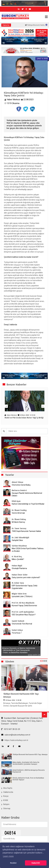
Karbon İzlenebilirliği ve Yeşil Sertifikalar (28, 504)
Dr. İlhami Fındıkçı (19, 510)
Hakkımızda (8, 792)
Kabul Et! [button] (36, 863)
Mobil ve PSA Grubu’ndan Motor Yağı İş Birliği (24, 418)
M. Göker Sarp (18, 583)
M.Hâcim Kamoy (18, 522)
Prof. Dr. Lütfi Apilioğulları (23, 612)
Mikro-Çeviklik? (18, 559)
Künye (6, 796)
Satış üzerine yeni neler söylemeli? (26, 577)
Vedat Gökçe (17, 630)
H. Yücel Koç (17, 557)
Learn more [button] (8, 856)
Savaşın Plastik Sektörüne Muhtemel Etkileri (27, 494)
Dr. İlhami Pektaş (19, 519)
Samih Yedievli (18, 621)
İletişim (6, 804)
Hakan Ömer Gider (20, 575)
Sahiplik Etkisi (17, 540)
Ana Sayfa (8, 788)
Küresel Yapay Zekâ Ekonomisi (24, 606)
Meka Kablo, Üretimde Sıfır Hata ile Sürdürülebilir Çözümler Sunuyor (26, 763)
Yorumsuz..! (17, 633)
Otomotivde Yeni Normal (22, 624)
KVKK (6, 800)
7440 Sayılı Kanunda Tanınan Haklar (26, 531)
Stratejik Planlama (19, 568)
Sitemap (7, 808)
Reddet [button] (13, 863)
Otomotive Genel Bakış (21, 485)
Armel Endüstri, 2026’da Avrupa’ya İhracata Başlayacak (29, 771)
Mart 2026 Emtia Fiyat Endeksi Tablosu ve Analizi (28, 550)
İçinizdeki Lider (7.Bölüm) (22, 596)
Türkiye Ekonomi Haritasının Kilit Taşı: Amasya (21, 695)
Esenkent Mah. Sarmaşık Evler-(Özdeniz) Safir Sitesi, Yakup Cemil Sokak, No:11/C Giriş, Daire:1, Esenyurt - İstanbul (22, 721)
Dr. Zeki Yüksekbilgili (20, 538)
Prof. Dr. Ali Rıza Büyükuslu (23, 603)
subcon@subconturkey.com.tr (16, 735)
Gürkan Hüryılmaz (19, 546)
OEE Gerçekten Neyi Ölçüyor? (24, 615)
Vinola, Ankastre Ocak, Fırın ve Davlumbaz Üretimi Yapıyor (28, 779)
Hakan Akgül (17, 566)
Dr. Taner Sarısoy (19, 529)
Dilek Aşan (16, 501)
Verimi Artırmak (18, 513)
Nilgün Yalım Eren (19, 594)
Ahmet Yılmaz (18, 482)
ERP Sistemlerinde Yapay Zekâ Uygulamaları (24, 587)
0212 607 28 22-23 (11, 729)
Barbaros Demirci (19, 490)
